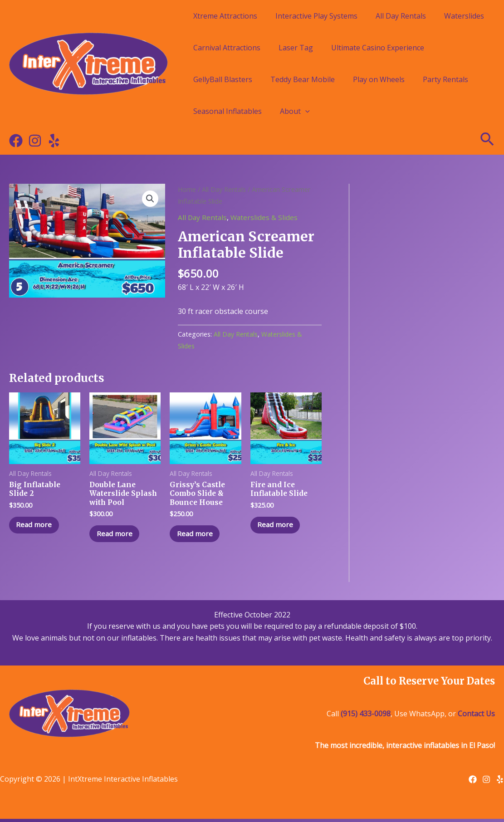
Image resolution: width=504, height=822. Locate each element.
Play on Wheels (379, 79)
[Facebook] (16, 141)
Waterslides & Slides (266, 217)
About (295, 111)
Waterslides (464, 16)
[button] (150, 199)
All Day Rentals (401, 16)
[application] (305, 111)
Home (187, 189)
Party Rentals (445, 79)
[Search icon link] (488, 141)
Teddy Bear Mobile (303, 79)
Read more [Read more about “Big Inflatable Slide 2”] (37, 527)
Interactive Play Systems (316, 16)
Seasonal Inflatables (228, 111)
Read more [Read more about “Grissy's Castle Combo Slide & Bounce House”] (197, 536)
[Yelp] (54, 141)
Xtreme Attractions (225, 16)
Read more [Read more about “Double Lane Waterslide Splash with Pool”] (117, 536)
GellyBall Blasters (223, 79)
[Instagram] (35, 141)
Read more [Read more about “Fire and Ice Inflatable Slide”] (278, 527)
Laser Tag (296, 48)
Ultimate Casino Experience (378, 48)
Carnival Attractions (227, 48)
